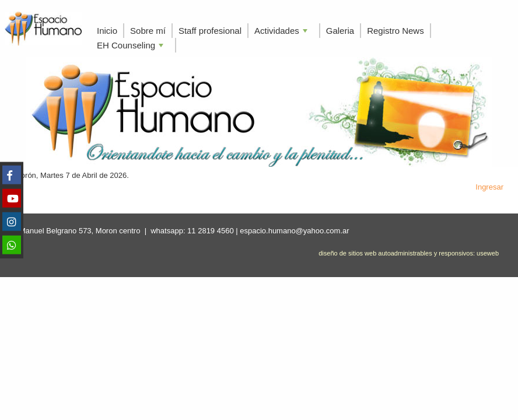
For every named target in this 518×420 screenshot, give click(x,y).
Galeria (340, 31)
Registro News (395, 31)
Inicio (107, 31)
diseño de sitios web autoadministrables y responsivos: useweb (409, 253)
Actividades (282, 32)
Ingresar (489, 187)
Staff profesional (210, 31)
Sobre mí (148, 31)
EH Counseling (131, 46)
